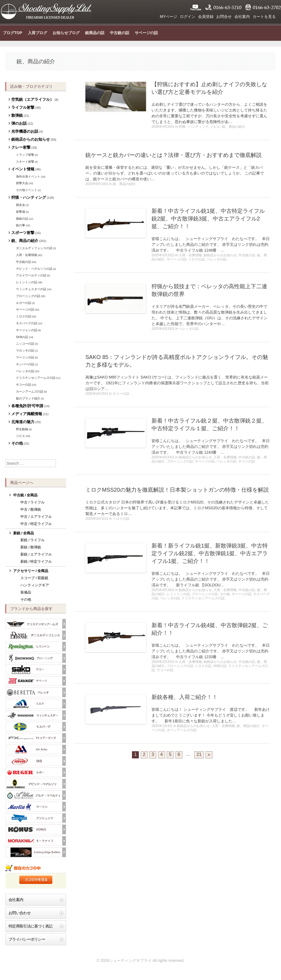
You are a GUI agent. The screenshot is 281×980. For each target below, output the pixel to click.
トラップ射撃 (25, 155)
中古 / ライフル (33, 502)
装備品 (26, 592)
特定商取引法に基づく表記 (31, 926)
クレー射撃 (21, 147)
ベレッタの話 (217, 259)
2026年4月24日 (163, 127)
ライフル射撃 (23, 107)
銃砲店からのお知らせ (220, 255)
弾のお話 (19, 123)
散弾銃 (17, 115)
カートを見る (264, 17)
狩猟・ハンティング (194, 127)
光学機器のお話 (25, 131)
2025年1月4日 (162, 726)
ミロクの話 (196, 259)
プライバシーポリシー (27, 939)
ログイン (188, 17)
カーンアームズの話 (182, 730)
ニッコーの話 (25, 344)
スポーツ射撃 (23, 233)
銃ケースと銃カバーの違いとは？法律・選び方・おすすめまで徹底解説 (174, 155)
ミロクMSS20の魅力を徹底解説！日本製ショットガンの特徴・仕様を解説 (177, 490)
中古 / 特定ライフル (36, 524)
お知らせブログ (66, 33)
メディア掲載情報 (27, 414)
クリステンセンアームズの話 (203, 598)
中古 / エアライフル (36, 517)
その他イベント (27, 190)
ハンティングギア (35, 585)
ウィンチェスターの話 (31, 289)
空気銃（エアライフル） (33, 99)
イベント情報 (23, 169)
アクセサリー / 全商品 (31, 571)
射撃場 (21, 212)
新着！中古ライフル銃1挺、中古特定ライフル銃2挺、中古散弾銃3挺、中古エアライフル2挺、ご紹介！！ (208, 219)
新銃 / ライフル (33, 540)
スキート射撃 (25, 162)
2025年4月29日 (163, 329)
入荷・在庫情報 (190, 255)
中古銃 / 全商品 (25, 495)
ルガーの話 (24, 303)
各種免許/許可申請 (27, 406)
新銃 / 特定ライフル (36, 562)
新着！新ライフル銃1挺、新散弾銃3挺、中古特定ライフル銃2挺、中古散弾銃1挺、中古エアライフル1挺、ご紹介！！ (210, 553)
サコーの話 (121, 394)
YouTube (196, 7)
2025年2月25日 (163, 662)
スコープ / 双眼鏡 (34, 578)
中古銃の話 (120, 33)
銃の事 (21, 225)
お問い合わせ (20, 913)
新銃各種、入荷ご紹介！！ (185, 697)
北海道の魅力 (23, 422)
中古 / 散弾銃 (31, 510)
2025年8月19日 (97, 184)
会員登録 (206, 17)
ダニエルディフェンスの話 (34, 248)
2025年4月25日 (97, 394)
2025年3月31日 (97, 519)
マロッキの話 (25, 350)
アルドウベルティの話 (31, 275)
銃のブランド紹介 (28, 398)
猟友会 (21, 205)
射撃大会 (22, 183)
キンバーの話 (25, 364)
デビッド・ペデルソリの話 (34, 269)
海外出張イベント (28, 176)
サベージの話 (146, 33)
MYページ (168, 17)
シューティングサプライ (46, 11)
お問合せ (224, 17)
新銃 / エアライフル (36, 554)
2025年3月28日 (163, 590)
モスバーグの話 (27, 323)
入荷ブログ (37, 33)
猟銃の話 (22, 219)
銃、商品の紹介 (234, 127)
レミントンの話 (178, 594)
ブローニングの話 (180, 461)
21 (199, 754)
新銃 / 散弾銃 (31, 547)
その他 (225, 594)
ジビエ (215, 127)
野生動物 (22, 429)
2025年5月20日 (163, 255)
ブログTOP (13, 33)
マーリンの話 (25, 357)
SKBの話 (220, 666)
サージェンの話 (27, 330)
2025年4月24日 (163, 457)
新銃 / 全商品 (24, 533)
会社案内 (242, 17)
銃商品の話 (95, 33)
